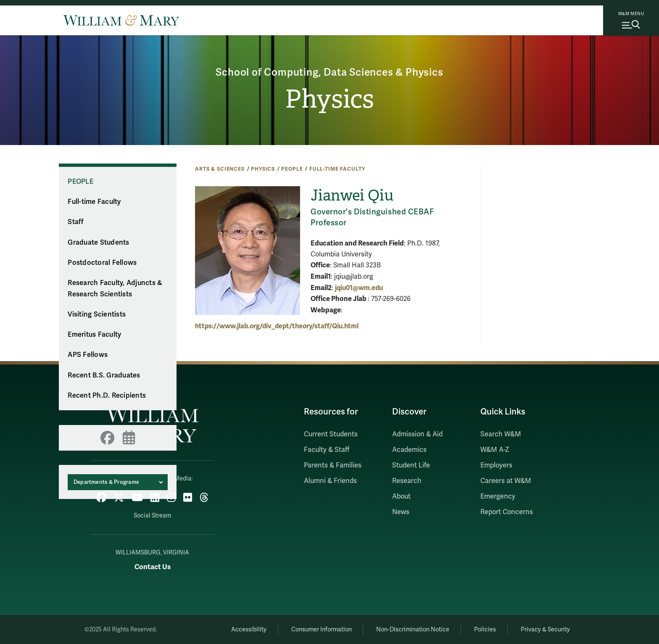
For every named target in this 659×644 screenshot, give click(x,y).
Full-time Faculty (337, 169)
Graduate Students (98, 243)
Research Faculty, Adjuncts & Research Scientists (115, 289)
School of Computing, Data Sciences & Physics (329, 73)
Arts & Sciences (220, 169)
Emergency (498, 496)
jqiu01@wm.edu (359, 288)
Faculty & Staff (327, 450)
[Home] (121, 20)
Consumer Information (322, 629)
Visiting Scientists (97, 314)
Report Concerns (507, 512)
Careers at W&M (506, 481)
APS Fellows (88, 355)
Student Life (411, 465)
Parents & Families (333, 465)
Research (407, 481)
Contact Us (153, 567)
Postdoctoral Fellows (102, 263)
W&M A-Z (495, 450)
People (292, 169)
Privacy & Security (545, 629)
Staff (76, 222)
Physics (329, 99)
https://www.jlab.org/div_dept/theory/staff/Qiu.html (277, 326)
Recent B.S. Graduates (104, 375)
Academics (409, 450)
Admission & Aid (417, 434)
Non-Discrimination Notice (413, 629)
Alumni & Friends (330, 481)
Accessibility (249, 629)
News (401, 512)
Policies (485, 629)
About (401, 496)
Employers (496, 465)
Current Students (331, 434)
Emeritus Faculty (94, 335)
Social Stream (152, 516)
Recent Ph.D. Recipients (107, 396)
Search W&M (501, 434)
